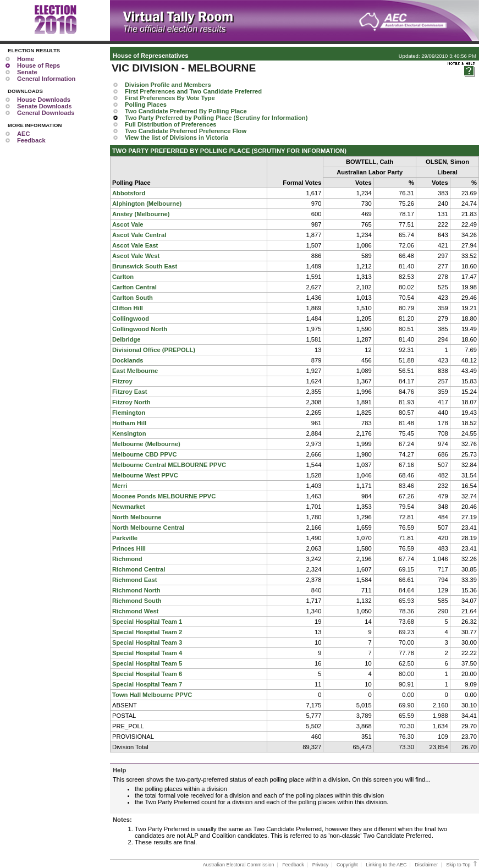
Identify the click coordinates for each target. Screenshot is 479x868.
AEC (24, 134)
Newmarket (129, 507)
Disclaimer (426, 865)
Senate (27, 72)
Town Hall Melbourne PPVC (152, 695)
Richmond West (135, 611)
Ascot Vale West (136, 256)
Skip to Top (462, 865)
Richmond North (136, 590)
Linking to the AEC (386, 865)
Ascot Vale (128, 224)
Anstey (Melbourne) (141, 214)
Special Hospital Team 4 (147, 653)
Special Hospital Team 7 (147, 684)
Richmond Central (139, 569)
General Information (46, 79)
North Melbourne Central (148, 528)
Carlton (123, 277)
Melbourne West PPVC (145, 475)
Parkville (125, 538)
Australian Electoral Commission (239, 865)
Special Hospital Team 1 (147, 622)
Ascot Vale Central (139, 235)
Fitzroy (122, 381)
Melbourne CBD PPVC (144, 454)
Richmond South (137, 601)
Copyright (347, 865)
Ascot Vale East (135, 245)
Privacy (321, 865)
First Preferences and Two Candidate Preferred (193, 91)
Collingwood (131, 318)
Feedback (31, 140)
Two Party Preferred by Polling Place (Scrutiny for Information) (216, 118)
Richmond (127, 559)
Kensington (129, 433)
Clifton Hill (128, 308)
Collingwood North (140, 329)
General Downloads (46, 113)
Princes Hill (129, 548)
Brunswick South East (145, 266)
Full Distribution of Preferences (171, 124)
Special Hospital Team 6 (147, 674)
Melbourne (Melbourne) (146, 444)
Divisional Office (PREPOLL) (154, 350)
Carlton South (133, 298)
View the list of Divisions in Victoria (177, 138)
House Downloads (44, 100)
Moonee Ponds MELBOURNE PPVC (164, 496)
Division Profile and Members (168, 85)
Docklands (128, 360)
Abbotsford (129, 193)
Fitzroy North (131, 402)
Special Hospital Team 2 (147, 632)
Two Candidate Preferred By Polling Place (186, 111)
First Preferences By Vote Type (170, 98)
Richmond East (134, 580)
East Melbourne (135, 371)
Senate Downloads (44, 106)
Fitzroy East (130, 392)
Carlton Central (134, 287)
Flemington (129, 413)
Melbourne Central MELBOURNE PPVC (169, 465)
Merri (120, 486)
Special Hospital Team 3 (147, 642)
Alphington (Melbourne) (147, 204)
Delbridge (126, 339)
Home (26, 59)
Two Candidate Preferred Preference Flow (186, 131)
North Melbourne (137, 517)
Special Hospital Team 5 (147, 663)
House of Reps (38, 65)
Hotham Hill (129, 423)
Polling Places (146, 105)
